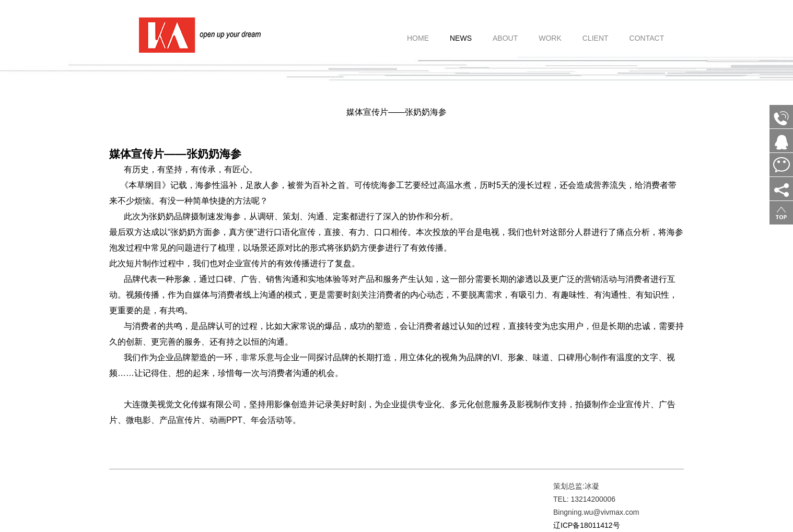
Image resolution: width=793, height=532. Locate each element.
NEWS (461, 32)
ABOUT (505, 32)
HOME (418, 32)
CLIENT (596, 32)
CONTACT (647, 32)
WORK (550, 32)
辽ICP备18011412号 (587, 525)
